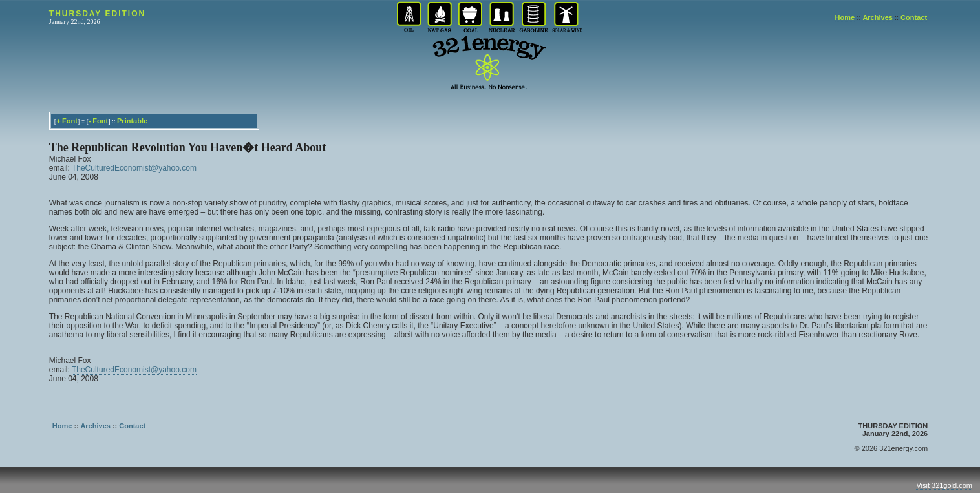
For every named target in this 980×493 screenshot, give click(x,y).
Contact (914, 17)
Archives (877, 17)
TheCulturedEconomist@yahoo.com (134, 168)
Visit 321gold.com (944, 485)
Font (70, 121)
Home (845, 17)
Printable (132, 121)
